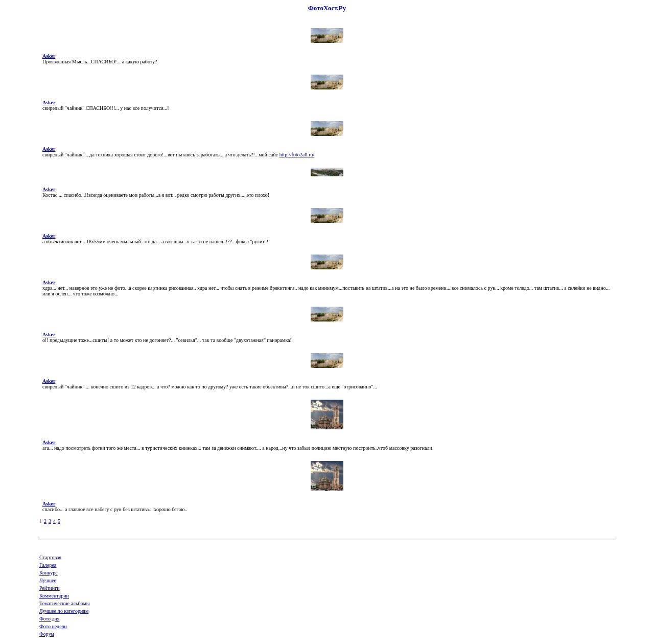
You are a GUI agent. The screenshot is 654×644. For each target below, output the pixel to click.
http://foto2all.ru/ (297, 155)
